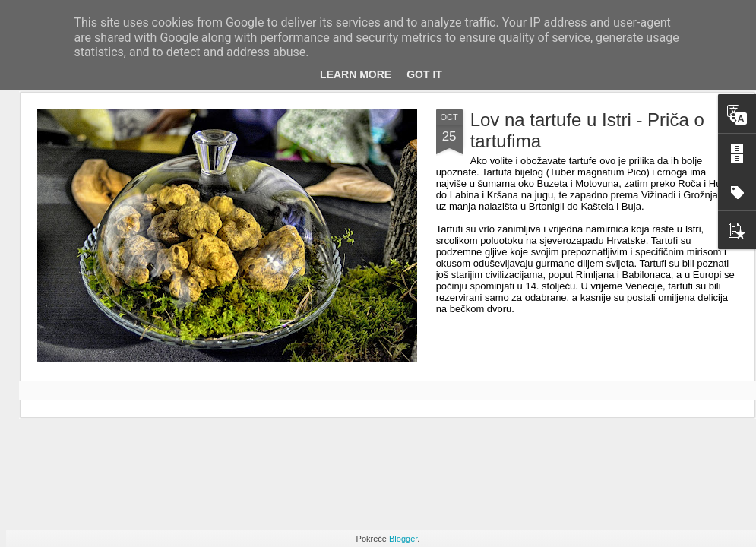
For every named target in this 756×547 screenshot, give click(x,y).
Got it (424, 74)
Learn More (356, 74)
